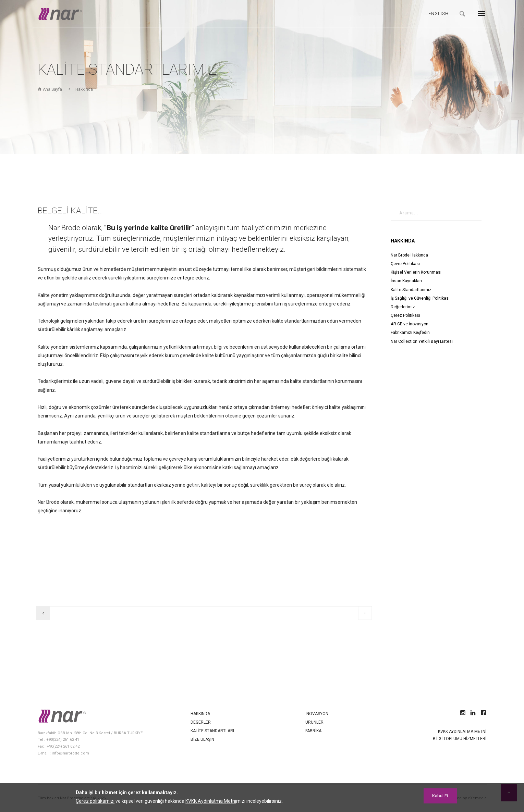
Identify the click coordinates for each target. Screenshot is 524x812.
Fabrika (313, 731)
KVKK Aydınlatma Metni (462, 732)
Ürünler (314, 722)
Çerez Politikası (405, 315)
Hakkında (84, 89)
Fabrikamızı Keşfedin (410, 333)
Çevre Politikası (405, 264)
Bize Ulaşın (202, 739)
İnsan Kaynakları (406, 281)
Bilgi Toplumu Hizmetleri (460, 739)
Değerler (201, 722)
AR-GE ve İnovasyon (410, 324)
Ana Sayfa (50, 89)
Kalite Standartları (212, 731)
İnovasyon (317, 714)
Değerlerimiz (403, 307)
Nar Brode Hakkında (409, 255)
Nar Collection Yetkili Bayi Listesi (422, 341)
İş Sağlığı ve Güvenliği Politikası (420, 298)
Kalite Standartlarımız (411, 290)
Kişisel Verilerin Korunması (416, 272)
